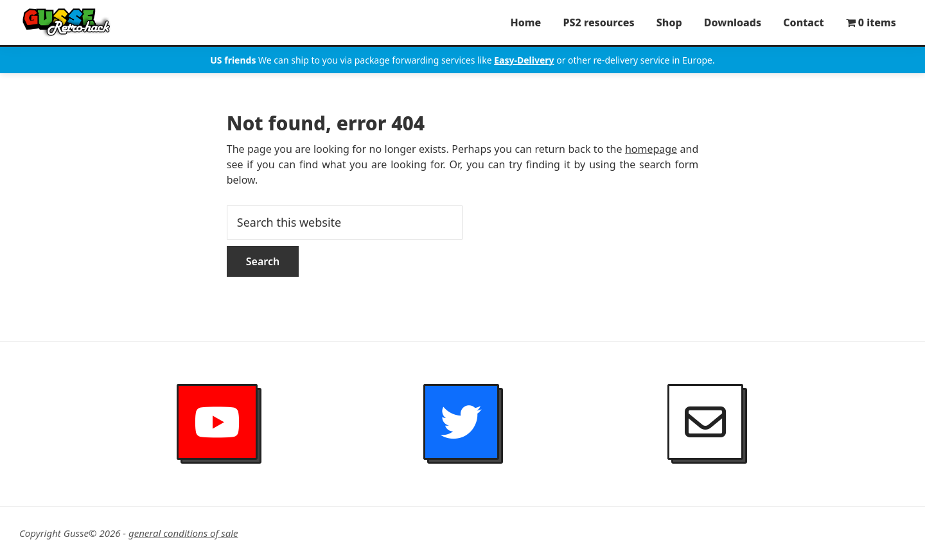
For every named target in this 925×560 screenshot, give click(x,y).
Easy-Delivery (524, 60)
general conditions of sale (183, 533)
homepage (651, 149)
